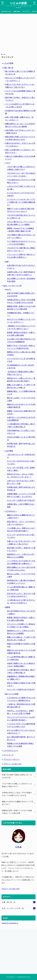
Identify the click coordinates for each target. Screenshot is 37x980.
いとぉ (18, 847)
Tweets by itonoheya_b (10, 923)
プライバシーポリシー (12, 759)
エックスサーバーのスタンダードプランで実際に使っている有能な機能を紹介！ (21, 202)
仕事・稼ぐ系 (8, 68)
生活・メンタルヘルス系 (13, 286)
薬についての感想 (12, 694)
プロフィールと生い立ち (12, 764)
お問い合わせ (17, 12)
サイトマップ (26, 12)
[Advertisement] (18, 33)
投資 (7, 262)
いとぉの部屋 (18, 3)
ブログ (8, 163)
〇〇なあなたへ (11, 511)
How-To (8, 289)
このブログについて (6, 12)
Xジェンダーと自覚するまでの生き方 (21, 500)
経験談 (8, 607)
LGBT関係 (9, 451)
